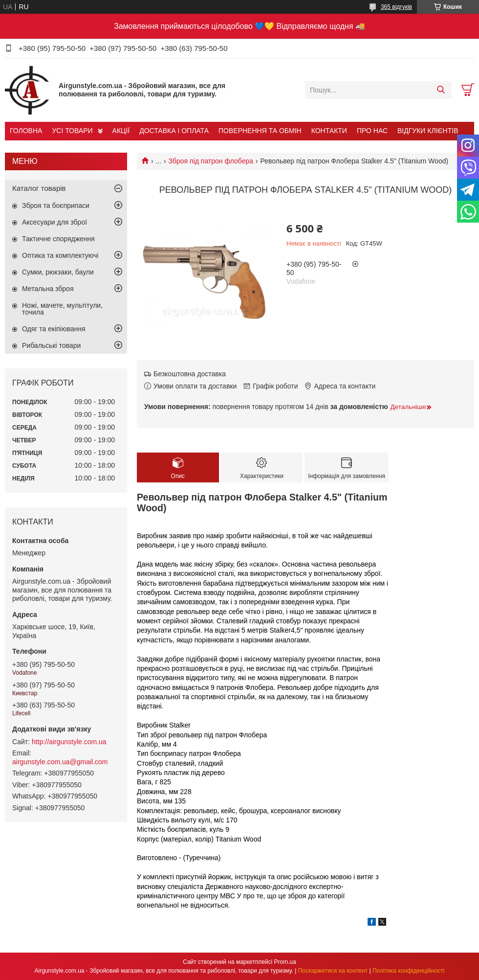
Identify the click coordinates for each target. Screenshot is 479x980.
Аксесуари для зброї (54, 222)
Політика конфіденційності (409, 971)
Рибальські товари (51, 345)
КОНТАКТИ (329, 131)
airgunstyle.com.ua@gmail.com (60, 762)
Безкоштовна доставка (190, 374)
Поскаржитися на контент (333, 971)
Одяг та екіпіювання (54, 329)
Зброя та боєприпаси (56, 205)
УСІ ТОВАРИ (72, 131)
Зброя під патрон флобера (211, 161)
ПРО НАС (372, 131)
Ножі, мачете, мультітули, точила (62, 309)
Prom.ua (285, 962)
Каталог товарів (39, 188)
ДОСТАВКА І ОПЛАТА (174, 131)
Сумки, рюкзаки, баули (58, 272)
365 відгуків (396, 7)
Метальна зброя (48, 289)
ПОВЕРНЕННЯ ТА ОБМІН (260, 131)
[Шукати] (441, 90)
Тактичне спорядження (58, 239)
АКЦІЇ (121, 131)
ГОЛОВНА (26, 131)
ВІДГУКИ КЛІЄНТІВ (428, 131)
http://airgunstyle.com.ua (69, 742)
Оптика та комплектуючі (60, 255)
